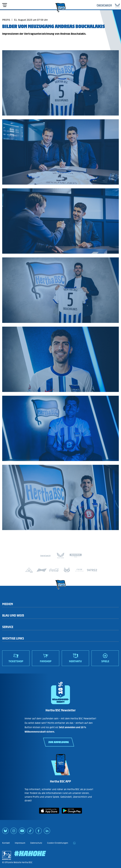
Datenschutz (36, 843)
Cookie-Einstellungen (58, 843)
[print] (74, 843)
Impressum (20, 843)
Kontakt (6, 843)
